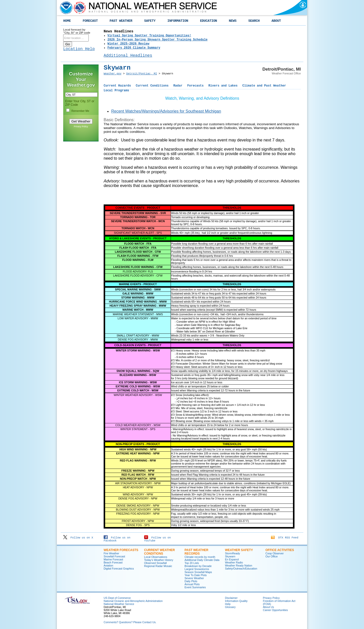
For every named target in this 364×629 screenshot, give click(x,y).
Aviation (108, 565)
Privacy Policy (81, 127)
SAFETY (150, 21)
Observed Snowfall (155, 563)
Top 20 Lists (192, 563)
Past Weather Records (196, 552)
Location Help (79, 49)
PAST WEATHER (121, 21)
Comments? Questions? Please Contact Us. (130, 622)
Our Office (271, 556)
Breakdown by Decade (198, 566)
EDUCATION (208, 21)
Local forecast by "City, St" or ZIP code (77, 31)
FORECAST (90, 21)
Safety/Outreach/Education (241, 569)
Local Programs (116, 91)
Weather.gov (112, 74)
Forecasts (196, 86)
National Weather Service (119, 604)
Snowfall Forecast (114, 556)
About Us (268, 607)
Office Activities (280, 550)
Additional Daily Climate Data (202, 560)
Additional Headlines (128, 56)
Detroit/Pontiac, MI (142, 74)
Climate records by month (200, 557)
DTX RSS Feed (285, 538)
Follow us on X (78, 538)
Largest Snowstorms (197, 569)
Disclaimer (231, 598)
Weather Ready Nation (239, 565)
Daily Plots (191, 581)
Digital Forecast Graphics (119, 569)
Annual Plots (192, 584)
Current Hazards (117, 86)
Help (228, 604)
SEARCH (254, 21)
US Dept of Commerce (117, 598)
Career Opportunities (275, 610)
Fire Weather (111, 553)
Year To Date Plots (196, 575)
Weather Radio (234, 562)
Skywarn (230, 556)
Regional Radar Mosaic (158, 566)
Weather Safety (239, 550)
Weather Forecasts (121, 550)
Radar (178, 86)
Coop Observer (275, 553)
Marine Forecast (113, 559)
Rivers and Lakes (223, 86)
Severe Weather (194, 578)
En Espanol (232, 559)
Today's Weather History (159, 560)
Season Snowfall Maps (198, 572)
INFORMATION (178, 21)
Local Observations (156, 557)
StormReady (232, 553)
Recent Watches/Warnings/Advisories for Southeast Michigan (166, 111)
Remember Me (80, 111)
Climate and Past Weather (264, 86)
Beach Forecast (113, 562)
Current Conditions (152, 86)
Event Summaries (195, 587)
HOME (67, 21)
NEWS (233, 21)
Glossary (230, 607)
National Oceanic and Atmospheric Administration (133, 601)
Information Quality (236, 601)
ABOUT (276, 21)
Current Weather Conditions (160, 552)
